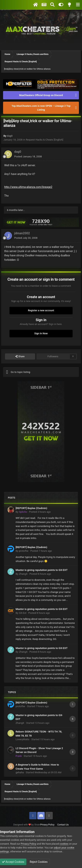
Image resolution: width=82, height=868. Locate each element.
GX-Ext (23, 613)
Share (20, 356)
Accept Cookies (13, 862)
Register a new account (41, 310)
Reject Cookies (38, 862)
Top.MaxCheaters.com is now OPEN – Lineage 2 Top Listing (41, 108)
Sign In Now (41, 333)
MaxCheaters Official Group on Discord (41, 95)
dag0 (10, 136)
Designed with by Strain (27, 825)
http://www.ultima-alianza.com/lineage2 (28, 187)
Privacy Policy (47, 825)
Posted (28, 156)
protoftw (24, 551)
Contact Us (63, 825)
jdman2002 (22, 233)
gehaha (20, 772)
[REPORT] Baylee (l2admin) (31, 508)
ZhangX (23, 574)
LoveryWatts (23, 739)
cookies (64, 844)
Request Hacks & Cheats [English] (44, 140)
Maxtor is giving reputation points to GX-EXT (42, 570)
